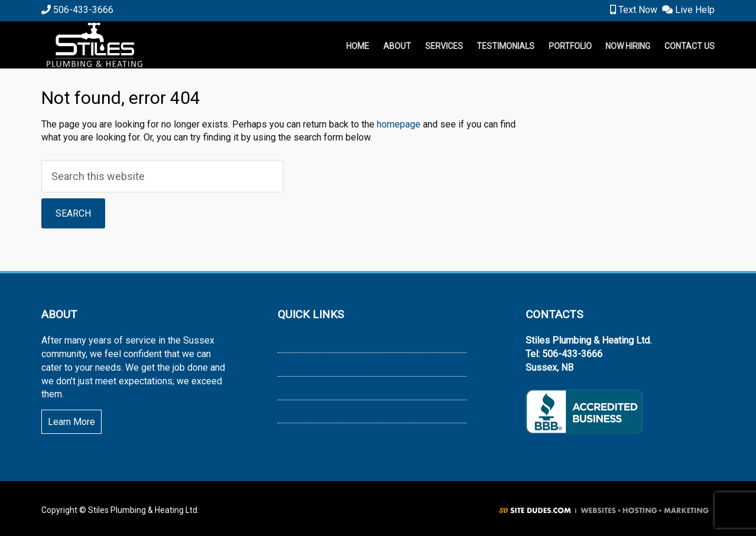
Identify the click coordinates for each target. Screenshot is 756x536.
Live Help (688, 10)
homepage (399, 124)
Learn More (71, 422)
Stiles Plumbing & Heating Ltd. (159, 45)
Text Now (634, 10)
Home (290, 340)
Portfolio (296, 388)
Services (296, 411)
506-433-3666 (77, 10)
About (290, 364)
